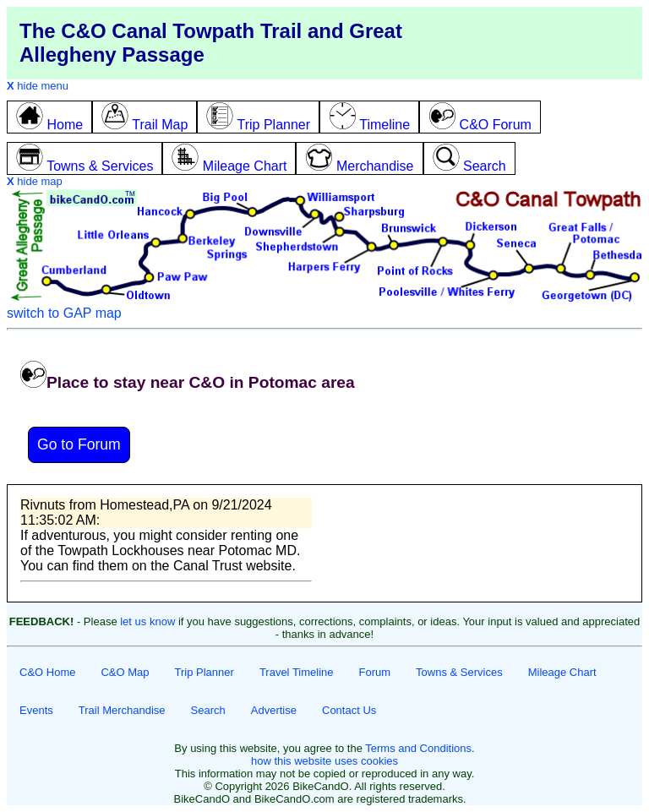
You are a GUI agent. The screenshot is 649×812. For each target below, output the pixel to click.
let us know (147, 621)
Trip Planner (205, 672)
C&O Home (47, 672)
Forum (375, 672)
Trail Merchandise (122, 710)
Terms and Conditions (418, 748)
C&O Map (125, 672)
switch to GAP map (64, 313)
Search (208, 710)
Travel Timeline (297, 672)
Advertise (274, 710)
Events (36, 710)
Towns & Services (459, 672)
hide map (35, 181)
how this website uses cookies (324, 761)
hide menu (38, 86)
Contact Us (349, 710)
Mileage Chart (562, 672)
